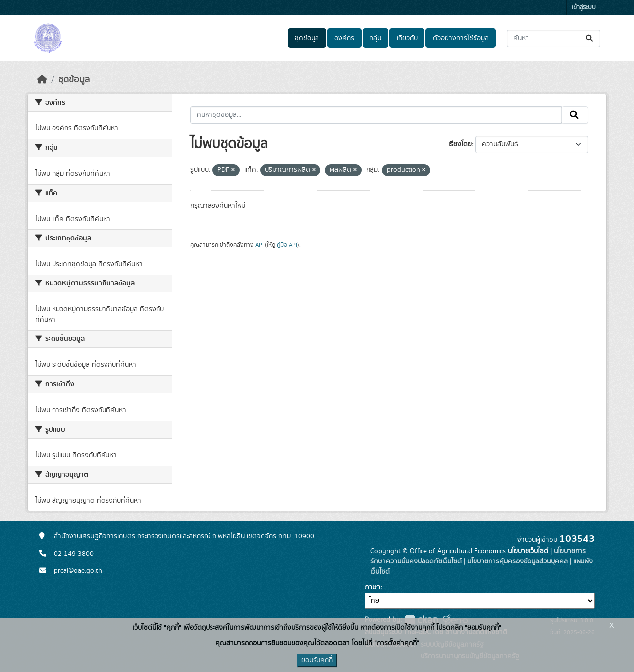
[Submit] (590, 38)
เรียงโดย (460, 144)
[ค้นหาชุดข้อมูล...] (554, 38)
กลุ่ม (375, 38)
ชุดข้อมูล (307, 38)
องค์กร (344, 38)
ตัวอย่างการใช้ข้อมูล (461, 38)
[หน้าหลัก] (42, 80)
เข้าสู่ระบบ (584, 8)
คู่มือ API (287, 245)
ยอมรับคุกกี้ (317, 660)
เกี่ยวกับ (407, 38)
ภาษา (372, 587)
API (259, 245)
